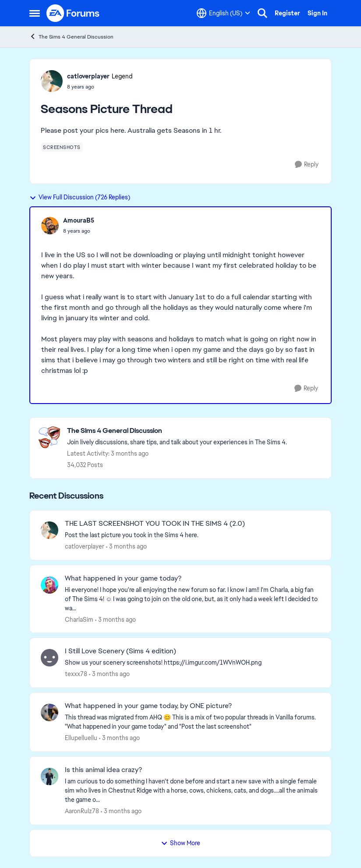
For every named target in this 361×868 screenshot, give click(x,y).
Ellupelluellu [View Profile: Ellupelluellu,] (81, 738)
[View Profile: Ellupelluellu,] (50, 712)
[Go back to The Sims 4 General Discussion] (177, 431)
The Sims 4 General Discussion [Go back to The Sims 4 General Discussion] (71, 37)
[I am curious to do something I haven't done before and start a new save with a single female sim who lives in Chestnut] (193, 791)
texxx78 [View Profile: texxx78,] (76, 674)
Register (287, 13)
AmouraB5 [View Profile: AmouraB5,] (79, 220)
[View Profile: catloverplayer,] (50, 530)
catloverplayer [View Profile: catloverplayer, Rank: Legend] (88, 76)
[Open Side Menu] (35, 13)
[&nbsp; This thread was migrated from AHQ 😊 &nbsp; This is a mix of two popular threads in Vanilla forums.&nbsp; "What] (193, 722)
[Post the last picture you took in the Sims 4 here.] (193, 535)
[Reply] (307, 165)
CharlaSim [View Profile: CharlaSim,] (79, 619)
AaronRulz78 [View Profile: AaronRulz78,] (82, 811)
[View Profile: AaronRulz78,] (50, 776)
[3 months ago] (126, 547)
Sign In (317, 13)
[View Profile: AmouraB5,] (50, 226)
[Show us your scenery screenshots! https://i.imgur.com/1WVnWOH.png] (193, 663)
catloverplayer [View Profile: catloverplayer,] (85, 546)
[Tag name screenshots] (62, 147)
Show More (180, 843)
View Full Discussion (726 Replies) (80, 197)
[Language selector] (223, 13)
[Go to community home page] (73, 13)
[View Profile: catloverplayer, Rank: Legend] (52, 81)
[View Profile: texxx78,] (50, 658)
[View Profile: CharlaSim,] (50, 585)
